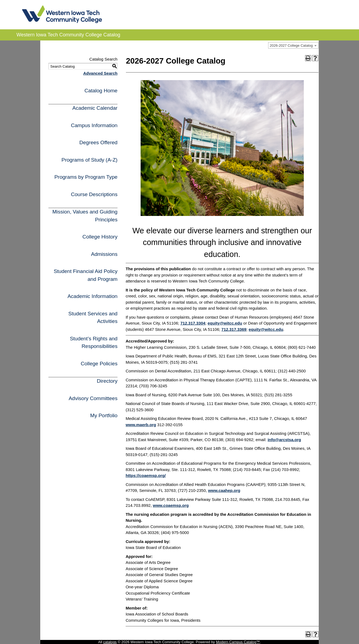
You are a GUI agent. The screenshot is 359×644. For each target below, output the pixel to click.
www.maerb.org (141, 425)
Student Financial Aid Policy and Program (85, 275)
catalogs (110, 642)
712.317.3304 (193, 323)
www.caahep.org (224, 490)
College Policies (99, 364)
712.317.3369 (234, 329)
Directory (107, 381)
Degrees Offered (98, 142)
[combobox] (293, 45)
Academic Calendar (95, 108)
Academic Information (92, 296)
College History (100, 237)
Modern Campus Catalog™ (238, 642)
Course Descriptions (94, 194)
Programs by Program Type (86, 177)
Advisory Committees (93, 398)
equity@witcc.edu (225, 323)
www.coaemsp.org (171, 505)
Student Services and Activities (93, 318)
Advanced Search (100, 73)
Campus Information (94, 125)
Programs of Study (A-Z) (89, 160)
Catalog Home (101, 91)
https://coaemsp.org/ (146, 475)
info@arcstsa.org (284, 440)
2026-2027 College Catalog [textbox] (291, 45)
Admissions (104, 254)
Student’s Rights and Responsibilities (94, 343)
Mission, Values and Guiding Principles (85, 216)
